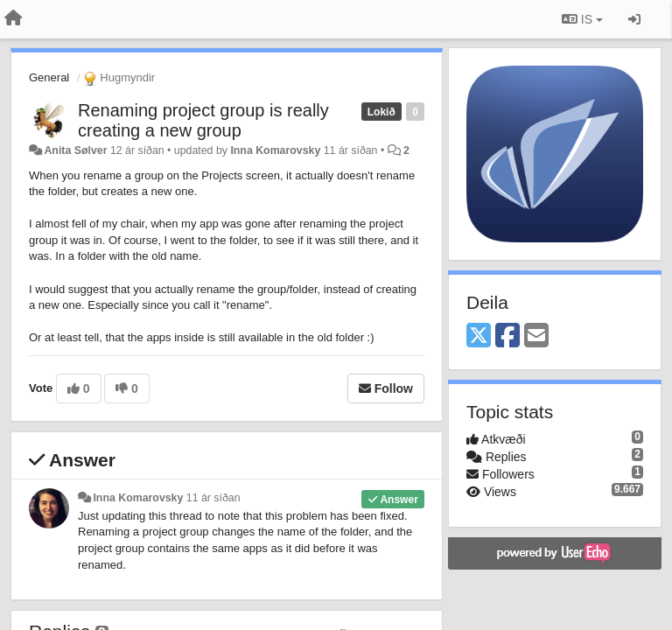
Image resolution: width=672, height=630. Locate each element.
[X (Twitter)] (479, 336)
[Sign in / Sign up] (634, 19)
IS (582, 19)
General (49, 77)
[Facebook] (507, 336)
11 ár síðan (213, 498)
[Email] (536, 336)
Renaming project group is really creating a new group (203, 120)
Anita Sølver (75, 150)
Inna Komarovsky (275, 150)
